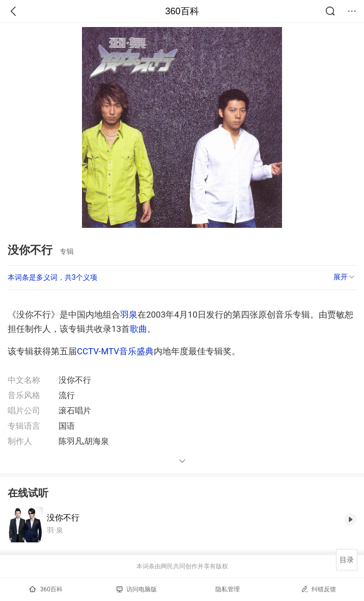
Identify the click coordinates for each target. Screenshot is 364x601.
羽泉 (129, 315)
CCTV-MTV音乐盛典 (115, 351)
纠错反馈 (318, 589)
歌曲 (138, 329)
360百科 (182, 11)
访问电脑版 (137, 589)
